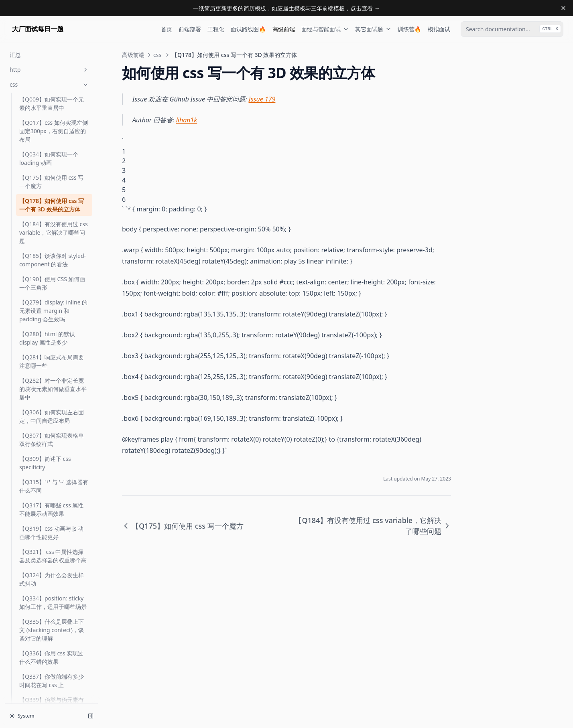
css (157, 55)
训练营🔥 (409, 29)
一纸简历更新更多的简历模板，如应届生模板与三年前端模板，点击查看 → (286, 8)
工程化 (216, 29)
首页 (167, 29)
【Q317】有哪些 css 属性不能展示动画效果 (51, 466)
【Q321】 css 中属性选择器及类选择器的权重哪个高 (53, 512)
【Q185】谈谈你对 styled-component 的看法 (53, 216)
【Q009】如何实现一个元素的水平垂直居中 (52, 60)
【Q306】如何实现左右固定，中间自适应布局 (52, 373)
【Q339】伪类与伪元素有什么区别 (52, 660)
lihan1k (187, 120)
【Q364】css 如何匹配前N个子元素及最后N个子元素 (53, 683)
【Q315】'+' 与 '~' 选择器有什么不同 (54, 442)
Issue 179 (262, 99)
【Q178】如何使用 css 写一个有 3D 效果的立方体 (52, 161)
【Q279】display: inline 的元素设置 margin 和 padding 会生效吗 (53, 267)
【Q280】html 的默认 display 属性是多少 (47, 294)
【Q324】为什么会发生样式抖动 (52, 535)
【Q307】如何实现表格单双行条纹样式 (52, 396)
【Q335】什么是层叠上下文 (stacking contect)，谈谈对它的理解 (52, 586)
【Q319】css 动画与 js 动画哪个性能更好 (51, 489)
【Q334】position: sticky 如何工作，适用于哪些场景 (53, 559)
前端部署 (190, 29)
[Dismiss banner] (563, 8)
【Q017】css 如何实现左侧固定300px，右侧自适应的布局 (54, 87)
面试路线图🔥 (248, 29)
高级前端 (284, 29)
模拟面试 (439, 29)
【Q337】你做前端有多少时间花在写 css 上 (52, 637)
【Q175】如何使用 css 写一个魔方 (51, 138)
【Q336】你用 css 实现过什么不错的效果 (51, 614)
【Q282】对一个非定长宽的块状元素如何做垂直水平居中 (53, 345)
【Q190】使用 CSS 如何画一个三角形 (52, 239)
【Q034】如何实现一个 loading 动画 (49, 115)
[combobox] (512, 29)
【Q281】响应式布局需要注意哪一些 (52, 318)
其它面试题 (373, 29)
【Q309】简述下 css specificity (45, 419)
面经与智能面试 (325, 29)
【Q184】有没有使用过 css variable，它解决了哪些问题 (54, 189)
